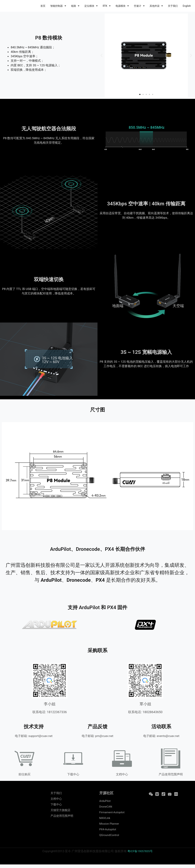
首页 (43, 6)
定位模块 (91, 6)
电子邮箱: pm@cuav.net (97, 736)
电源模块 (122, 6)
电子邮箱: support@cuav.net (34, 736)
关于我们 (173, 6)
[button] (101, 55)
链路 (75, 6)
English (187, 6)
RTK (107, 6)
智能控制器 (58, 6)
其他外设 (156, 6)
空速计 (139, 6)
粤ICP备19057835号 (140, 855)
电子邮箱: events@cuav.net (161, 736)
